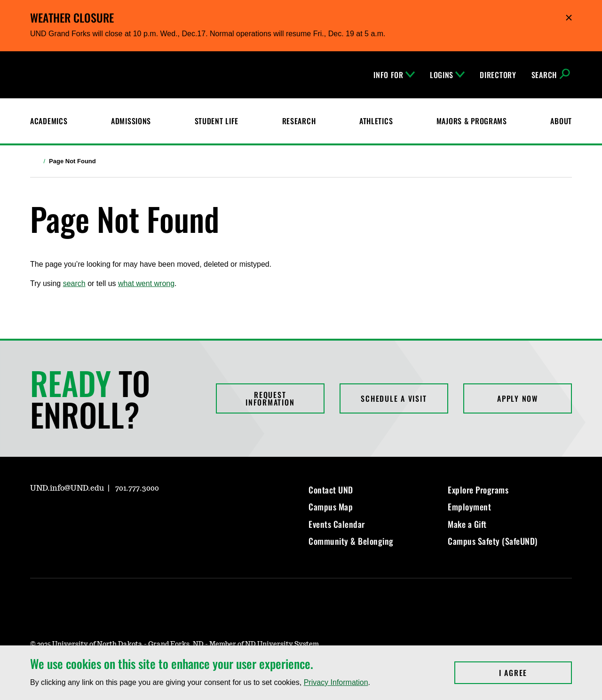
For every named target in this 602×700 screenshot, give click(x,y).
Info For (394, 75)
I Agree (535, 673)
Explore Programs (478, 490)
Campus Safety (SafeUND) (493, 541)
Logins (447, 75)
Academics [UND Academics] (49, 121)
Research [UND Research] (299, 121)
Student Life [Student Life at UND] (217, 121)
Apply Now (518, 398)
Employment (469, 507)
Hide (569, 18)
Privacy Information (336, 682)
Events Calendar (337, 524)
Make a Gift (467, 524)
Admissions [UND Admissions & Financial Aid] (131, 121)
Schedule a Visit (394, 398)
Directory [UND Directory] (498, 75)
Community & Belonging (351, 541)
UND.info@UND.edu (67, 488)
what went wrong (146, 283)
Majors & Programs (472, 121)
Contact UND (331, 490)
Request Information (270, 398)
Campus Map (331, 507)
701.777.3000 (137, 488)
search (74, 283)
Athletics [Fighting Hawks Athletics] (376, 121)
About (561, 121)
